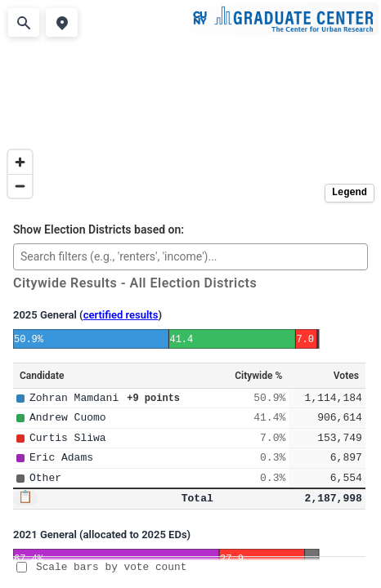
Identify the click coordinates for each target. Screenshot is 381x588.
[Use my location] (61, 22)
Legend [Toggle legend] (350, 193)
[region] (190, 103)
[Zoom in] (20, 162)
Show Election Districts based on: (99, 230)
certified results (121, 315)
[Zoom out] (20, 186)
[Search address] (24, 22)
